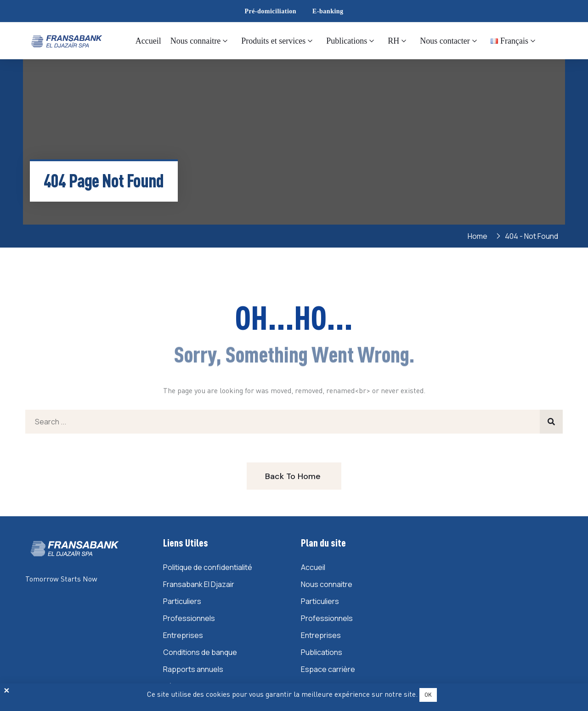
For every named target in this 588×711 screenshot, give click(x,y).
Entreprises (183, 635)
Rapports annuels (193, 669)
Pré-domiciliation (270, 11)
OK (428, 695)
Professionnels (189, 618)
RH (393, 41)
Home (479, 236)
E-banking (328, 11)
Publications (347, 41)
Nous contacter (445, 41)
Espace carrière (328, 669)
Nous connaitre (195, 41)
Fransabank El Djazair (199, 584)
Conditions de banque (200, 652)
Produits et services (273, 41)
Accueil (148, 41)
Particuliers (182, 601)
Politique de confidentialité (208, 567)
